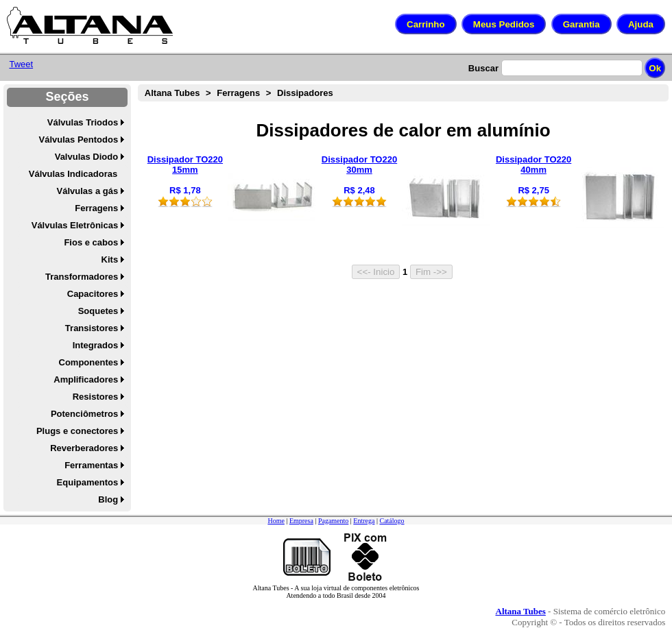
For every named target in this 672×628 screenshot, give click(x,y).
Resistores (95, 397)
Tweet (21, 64)
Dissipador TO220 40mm (533, 165)
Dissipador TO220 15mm (185, 165)
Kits (110, 259)
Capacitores (93, 294)
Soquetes (98, 311)
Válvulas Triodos (83, 122)
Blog (108, 499)
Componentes (89, 362)
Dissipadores (305, 93)
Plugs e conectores (77, 431)
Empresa (301, 521)
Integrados (95, 345)
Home (276, 521)
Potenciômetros (84, 414)
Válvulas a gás (88, 191)
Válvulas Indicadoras (73, 174)
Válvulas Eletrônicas (75, 225)
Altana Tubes (172, 93)
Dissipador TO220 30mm (359, 165)
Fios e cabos (91, 242)
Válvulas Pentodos (79, 140)
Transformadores (82, 277)
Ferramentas (91, 465)
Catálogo (392, 521)
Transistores (92, 328)
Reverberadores (84, 448)
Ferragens (96, 208)
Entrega (364, 521)
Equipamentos (88, 482)
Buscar (483, 68)
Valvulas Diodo (86, 157)
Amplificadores (86, 379)
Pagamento (333, 521)
